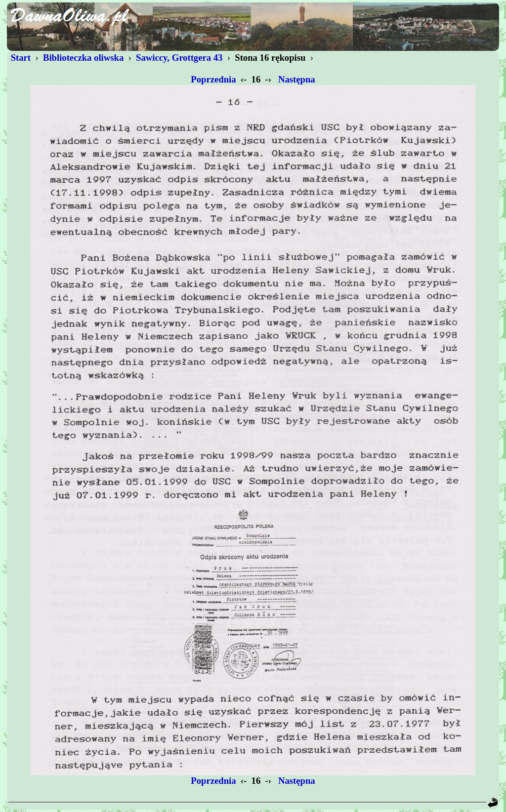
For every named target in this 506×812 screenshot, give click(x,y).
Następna (296, 79)
